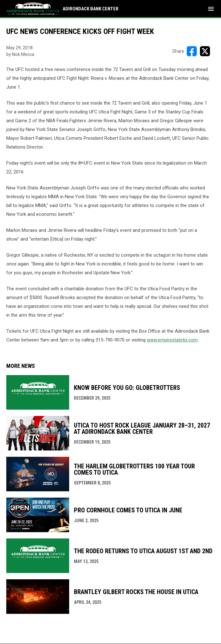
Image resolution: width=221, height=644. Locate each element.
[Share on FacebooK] (192, 51)
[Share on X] (205, 51)
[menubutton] (211, 9)
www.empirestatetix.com (172, 340)
